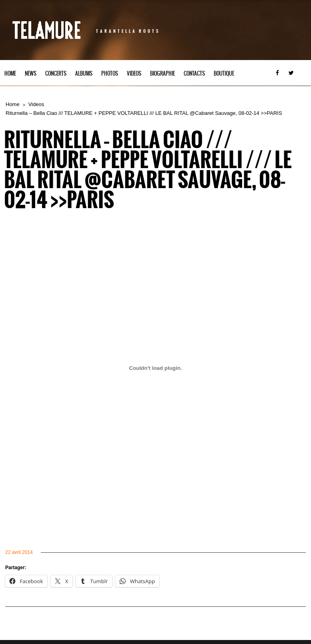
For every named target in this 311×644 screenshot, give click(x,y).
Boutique (224, 73)
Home (10, 73)
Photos (110, 73)
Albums (84, 73)
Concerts (56, 73)
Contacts (194, 73)
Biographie (163, 73)
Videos (134, 73)
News (31, 73)
